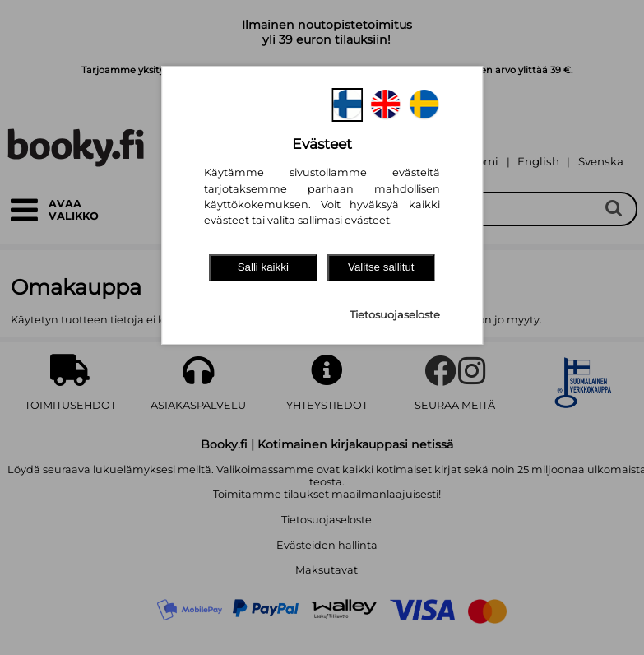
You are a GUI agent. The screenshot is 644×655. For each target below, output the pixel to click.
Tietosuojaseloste (395, 315)
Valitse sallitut (381, 267)
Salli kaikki (263, 267)
